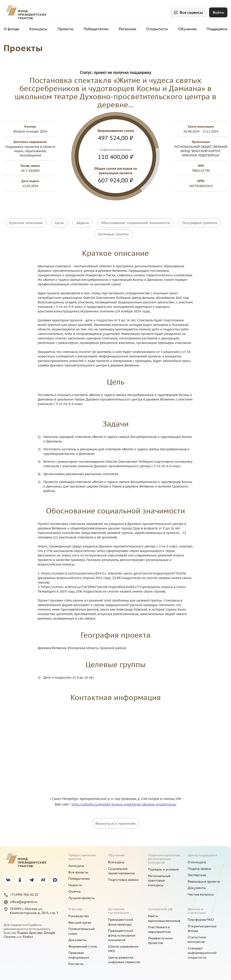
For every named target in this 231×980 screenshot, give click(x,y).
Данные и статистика (197, 911)
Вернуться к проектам (115, 823)
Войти (218, 12)
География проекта (200, 223)
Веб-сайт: (63, 804)
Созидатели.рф (160, 909)
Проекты (66, 29)
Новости (75, 885)
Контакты (76, 964)
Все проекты (78, 872)
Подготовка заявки (123, 880)
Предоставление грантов (82, 857)
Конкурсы (38, 29)
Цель (60, 223)
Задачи (83, 223)
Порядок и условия (163, 869)
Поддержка (217, 29)
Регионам (127, 29)
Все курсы (116, 862)
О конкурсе (197, 862)
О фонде (12, 29)
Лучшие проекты (82, 898)
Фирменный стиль (83, 946)
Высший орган (80, 923)
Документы (197, 888)
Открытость (157, 29)
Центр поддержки (202, 855)
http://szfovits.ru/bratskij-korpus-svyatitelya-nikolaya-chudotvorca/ (124, 804)
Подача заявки (199, 869)
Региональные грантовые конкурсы (159, 880)
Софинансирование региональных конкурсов (164, 859)
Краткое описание (26, 223)
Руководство (79, 916)
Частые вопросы (201, 894)
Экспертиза (197, 875)
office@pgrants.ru (20, 902)
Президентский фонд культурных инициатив (122, 935)
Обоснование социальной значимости (136, 223)
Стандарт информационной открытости (202, 953)
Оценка (74, 891)
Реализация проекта (204, 882)
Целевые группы (113, 234)
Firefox (28, 937)
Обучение (187, 29)
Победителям (96, 29)
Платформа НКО (201, 920)
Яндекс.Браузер (30, 933)
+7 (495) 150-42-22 (21, 895)
